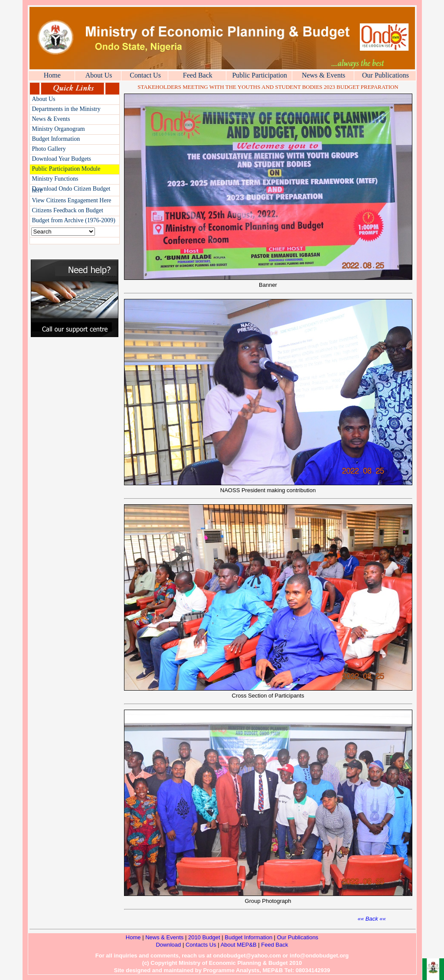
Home (52, 75)
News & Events (323, 75)
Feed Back (198, 75)
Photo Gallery (49, 149)
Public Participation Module (66, 169)
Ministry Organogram (59, 129)
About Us (99, 75)
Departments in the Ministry (66, 109)
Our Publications (385, 75)
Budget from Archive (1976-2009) (74, 220)
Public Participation (260, 75)
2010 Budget (204, 937)
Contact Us (145, 75)
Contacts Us (201, 945)
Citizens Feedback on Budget (68, 210)
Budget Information (56, 139)
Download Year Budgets (62, 159)
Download (168, 945)
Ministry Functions (55, 179)
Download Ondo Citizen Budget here (71, 190)
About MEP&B (240, 945)
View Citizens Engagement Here (72, 200)
